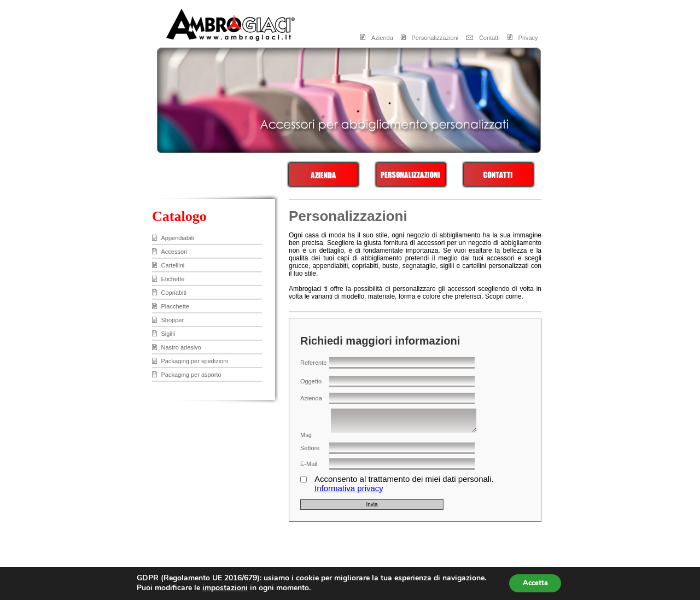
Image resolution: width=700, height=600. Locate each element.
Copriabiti (174, 293)
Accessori (174, 252)
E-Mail (309, 464)
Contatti (489, 38)
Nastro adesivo (181, 347)
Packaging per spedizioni (195, 361)
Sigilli (168, 334)
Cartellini (173, 265)
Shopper (173, 320)
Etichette (173, 279)
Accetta (535, 583)
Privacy (528, 38)
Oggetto (311, 381)
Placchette (175, 306)
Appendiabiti (178, 238)
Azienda (382, 38)
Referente (313, 363)
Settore (310, 448)
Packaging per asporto (191, 375)
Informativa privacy (349, 488)
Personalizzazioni (435, 38)
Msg (306, 435)
